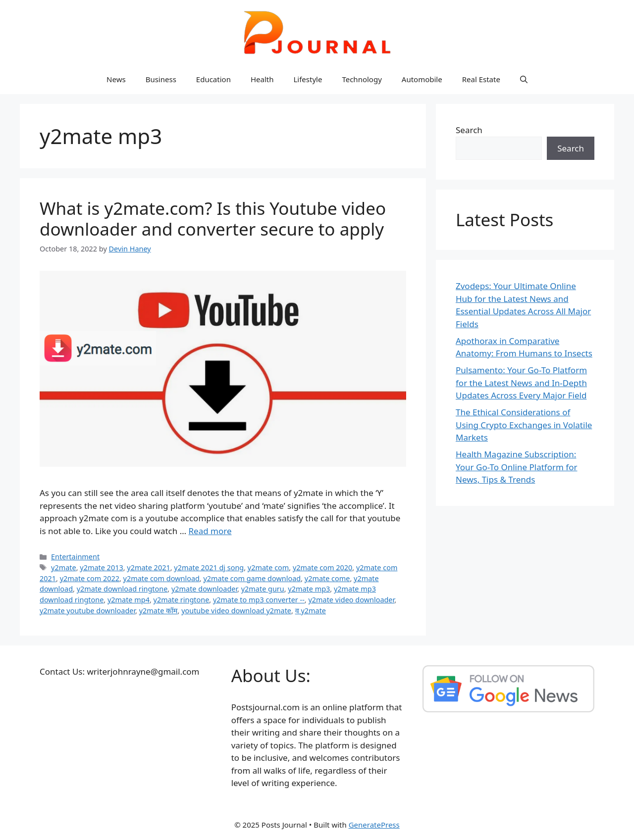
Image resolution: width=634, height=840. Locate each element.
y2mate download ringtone (122, 589)
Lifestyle (308, 79)
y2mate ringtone (182, 600)
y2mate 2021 (148, 568)
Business (161, 79)
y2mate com (268, 568)
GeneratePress (374, 825)
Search (469, 130)
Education (213, 79)
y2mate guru (263, 589)
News (116, 79)
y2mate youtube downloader (87, 611)
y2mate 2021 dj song (209, 568)
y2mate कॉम (158, 611)
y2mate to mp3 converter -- (259, 600)
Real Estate (481, 79)
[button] (524, 79)
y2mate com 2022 (90, 578)
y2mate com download (161, 578)
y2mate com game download (252, 578)
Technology (362, 79)
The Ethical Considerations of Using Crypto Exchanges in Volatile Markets (524, 425)
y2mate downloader (204, 589)
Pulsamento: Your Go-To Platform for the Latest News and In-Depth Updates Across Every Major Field (521, 383)
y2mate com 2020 (322, 568)
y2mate (64, 568)
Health (262, 79)
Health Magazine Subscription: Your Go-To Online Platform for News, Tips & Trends (516, 467)
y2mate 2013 (101, 568)
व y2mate (311, 611)
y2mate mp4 (129, 600)
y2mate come (327, 578)
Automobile (422, 79)
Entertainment (75, 557)
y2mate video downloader (351, 600)
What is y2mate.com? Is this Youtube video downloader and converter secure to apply (213, 219)
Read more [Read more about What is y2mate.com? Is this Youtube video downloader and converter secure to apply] (210, 531)
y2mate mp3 (309, 589)
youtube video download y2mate (236, 611)
